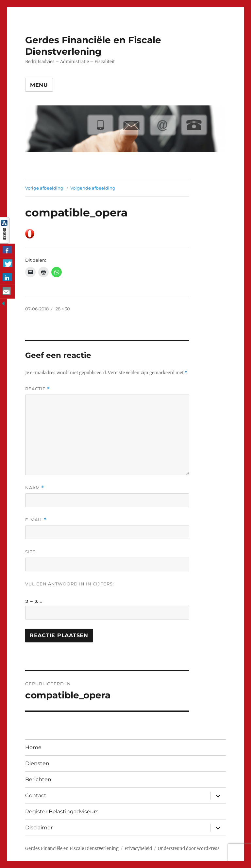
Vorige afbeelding (44, 188)
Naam (35, 488)
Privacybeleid (138, 849)
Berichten (38, 779)
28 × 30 (63, 309)
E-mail (36, 520)
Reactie (38, 389)
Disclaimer (39, 828)
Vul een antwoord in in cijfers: (70, 584)
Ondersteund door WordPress (189, 849)
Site (30, 552)
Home (33, 747)
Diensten (37, 763)
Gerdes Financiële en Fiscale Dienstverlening (93, 46)
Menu (39, 85)
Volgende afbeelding (93, 188)
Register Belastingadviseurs (62, 812)
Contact (36, 795)
